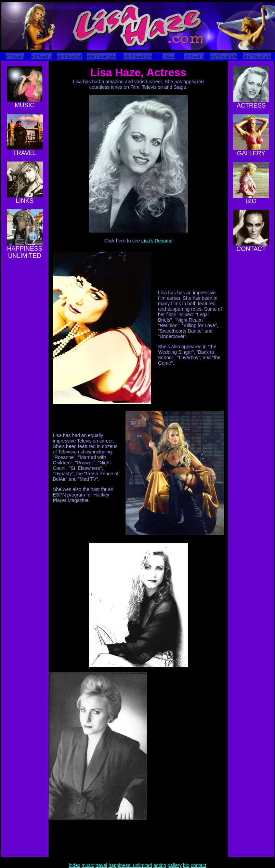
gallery (175, 865)
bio (186, 865)
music (88, 865)
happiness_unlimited (130, 865)
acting (160, 865)
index (74, 865)
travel (101, 865)
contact (199, 865)
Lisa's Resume (157, 241)
